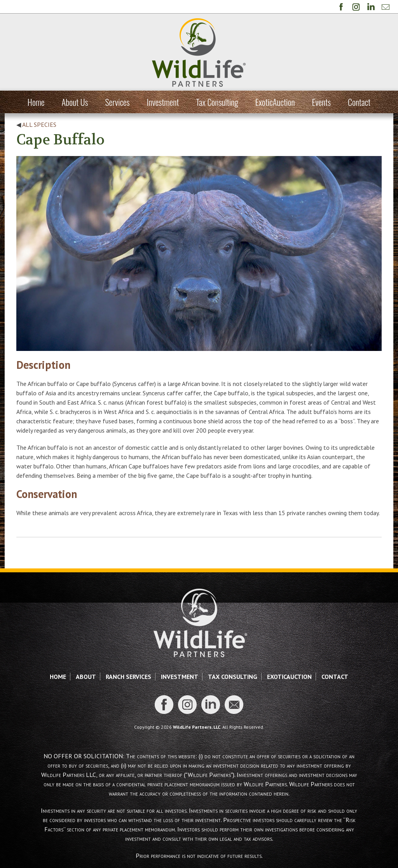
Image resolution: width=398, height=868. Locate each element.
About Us (75, 102)
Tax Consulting (217, 102)
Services (117, 102)
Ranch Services (128, 677)
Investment (163, 102)
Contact (359, 102)
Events (321, 102)
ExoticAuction (275, 102)
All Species (39, 125)
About (86, 677)
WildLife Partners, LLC (197, 727)
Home (36, 102)
